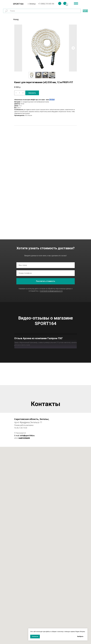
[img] (60, 3)
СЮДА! (52, 100)
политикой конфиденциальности (51, 291)
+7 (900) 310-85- (45, 4)
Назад (16, 19)
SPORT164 (18, 4)
